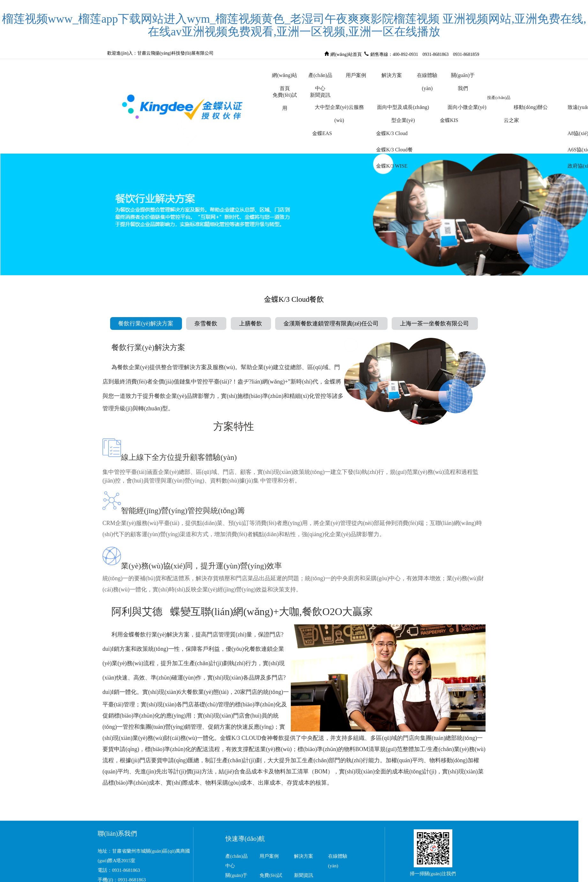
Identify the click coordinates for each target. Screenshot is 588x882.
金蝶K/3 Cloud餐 (394, 150)
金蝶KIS (449, 120)
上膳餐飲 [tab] (251, 323)
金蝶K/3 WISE (392, 166)
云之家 (511, 120)
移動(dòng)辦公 (531, 107)
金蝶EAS (322, 133)
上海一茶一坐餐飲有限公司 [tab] (434, 323)
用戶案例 (356, 75)
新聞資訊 (320, 95)
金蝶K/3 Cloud (392, 133)
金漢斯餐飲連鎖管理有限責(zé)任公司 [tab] (331, 323)
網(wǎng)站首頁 (346, 54)
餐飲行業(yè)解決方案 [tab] (146, 323)
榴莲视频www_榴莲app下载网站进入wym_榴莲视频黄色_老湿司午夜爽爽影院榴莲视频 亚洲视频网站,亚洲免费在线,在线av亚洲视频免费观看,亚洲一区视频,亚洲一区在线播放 (294, 25)
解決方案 (392, 75)
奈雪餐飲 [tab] (206, 323)
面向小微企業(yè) (467, 107)
